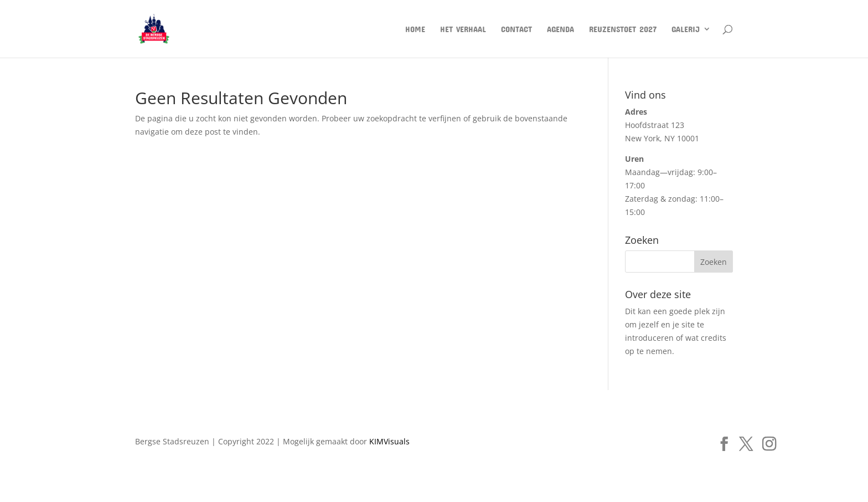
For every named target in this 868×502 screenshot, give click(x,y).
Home (415, 29)
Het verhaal (463, 29)
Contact (516, 29)
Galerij (686, 29)
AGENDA (560, 29)
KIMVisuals (389, 441)
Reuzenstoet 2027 (623, 29)
